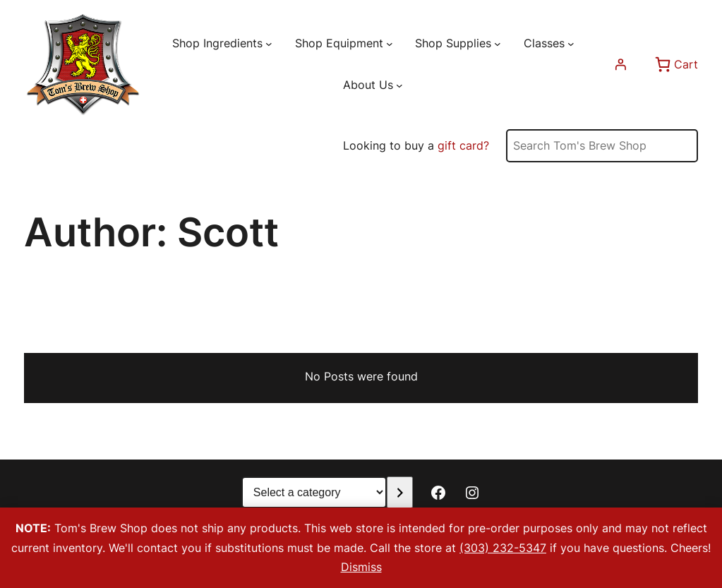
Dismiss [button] (361, 567)
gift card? (463, 145)
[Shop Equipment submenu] (390, 44)
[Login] (620, 64)
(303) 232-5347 (503, 548)
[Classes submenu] (571, 44)
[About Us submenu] (399, 85)
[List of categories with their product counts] (314, 492)
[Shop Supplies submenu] (498, 44)
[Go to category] (400, 492)
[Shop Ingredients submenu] (269, 44)
